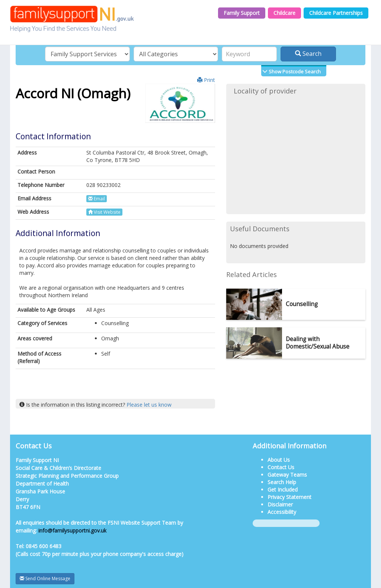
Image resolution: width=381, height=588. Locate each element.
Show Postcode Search (294, 71)
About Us (279, 460)
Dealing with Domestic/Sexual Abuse (318, 343)
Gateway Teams (287, 475)
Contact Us (281, 467)
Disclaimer (280, 504)
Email (97, 199)
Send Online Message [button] (45, 579)
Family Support (242, 13)
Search (308, 54)
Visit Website (104, 212)
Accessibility (282, 512)
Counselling (302, 304)
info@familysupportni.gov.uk (72, 530)
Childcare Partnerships (336, 13)
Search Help (282, 482)
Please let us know (149, 405)
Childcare (284, 13)
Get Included (283, 490)
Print (206, 80)
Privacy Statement (289, 497)
